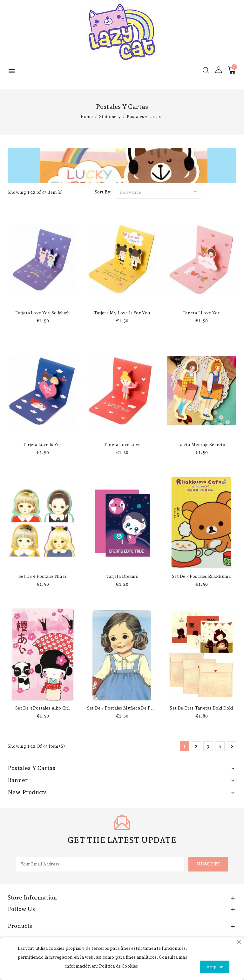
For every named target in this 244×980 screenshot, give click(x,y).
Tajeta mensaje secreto (201, 444)
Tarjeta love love (122, 444)
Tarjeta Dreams (122, 576)
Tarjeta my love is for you (122, 313)
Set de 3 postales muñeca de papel (123, 708)
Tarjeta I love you (201, 313)
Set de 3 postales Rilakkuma (201, 576)
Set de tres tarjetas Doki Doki (201, 708)
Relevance (159, 192)
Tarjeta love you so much (43, 313)
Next (232, 746)
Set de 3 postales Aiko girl (42, 708)
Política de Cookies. (119, 966)
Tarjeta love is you (43, 444)
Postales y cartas (31, 768)
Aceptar (215, 967)
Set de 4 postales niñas (43, 576)
